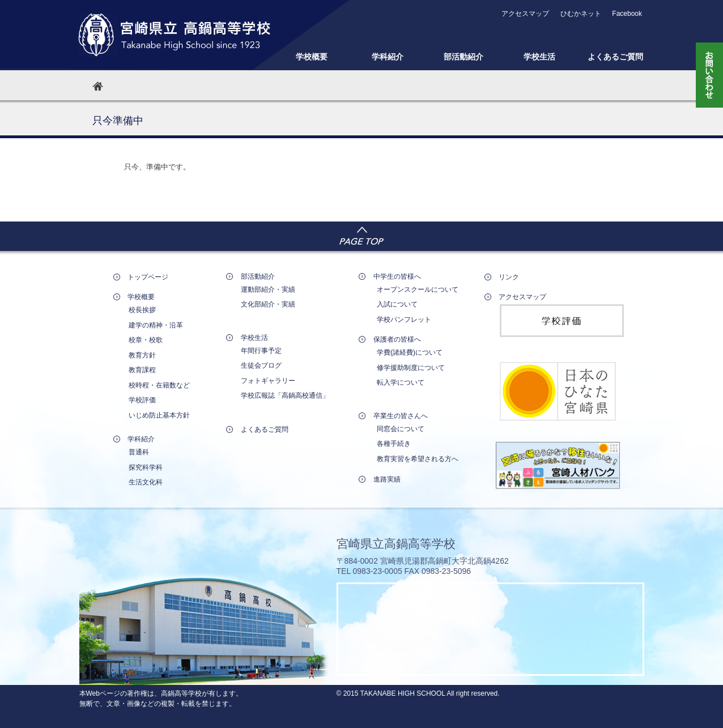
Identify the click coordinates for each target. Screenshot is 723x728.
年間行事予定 (261, 351)
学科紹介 (388, 57)
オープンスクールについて (418, 290)
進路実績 (387, 479)
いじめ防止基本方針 (159, 415)
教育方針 (142, 355)
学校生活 (539, 57)
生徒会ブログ (261, 365)
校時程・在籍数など (159, 385)
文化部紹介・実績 (268, 304)
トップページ (148, 277)
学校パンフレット (404, 320)
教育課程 (142, 370)
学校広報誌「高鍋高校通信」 (285, 395)
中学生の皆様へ (397, 276)
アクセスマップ (525, 14)
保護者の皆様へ (397, 339)
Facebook (627, 14)
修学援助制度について (411, 368)
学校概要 (312, 57)
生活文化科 (146, 482)
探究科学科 (146, 467)
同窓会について (401, 429)
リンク (509, 277)
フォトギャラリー (268, 381)
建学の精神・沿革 (156, 325)
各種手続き (394, 444)
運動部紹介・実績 (268, 290)
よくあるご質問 (615, 57)
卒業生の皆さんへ (401, 416)
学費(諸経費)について (410, 352)
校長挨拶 (142, 310)
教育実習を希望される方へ (418, 459)
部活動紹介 (463, 57)
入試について (397, 304)
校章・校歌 (146, 340)
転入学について (401, 382)
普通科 (139, 452)
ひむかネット (581, 14)
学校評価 (142, 400)
